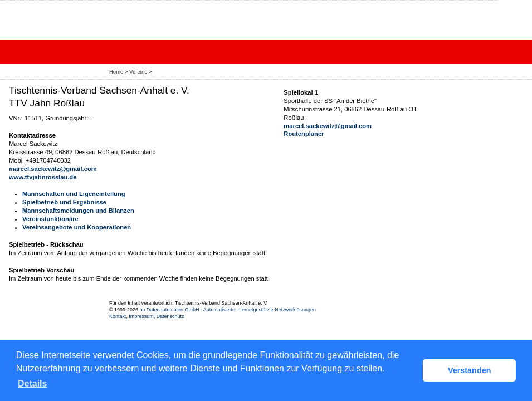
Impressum (141, 316)
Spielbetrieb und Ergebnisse (64, 202)
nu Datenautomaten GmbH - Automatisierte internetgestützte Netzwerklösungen (228, 310)
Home (116, 72)
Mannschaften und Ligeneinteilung (74, 194)
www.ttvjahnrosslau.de (43, 177)
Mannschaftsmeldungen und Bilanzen (78, 211)
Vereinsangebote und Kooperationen (77, 227)
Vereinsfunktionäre (50, 219)
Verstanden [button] (470, 370)
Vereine (138, 72)
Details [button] (32, 383)
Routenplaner (304, 134)
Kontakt (118, 316)
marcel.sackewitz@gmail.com (53, 169)
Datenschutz (170, 316)
